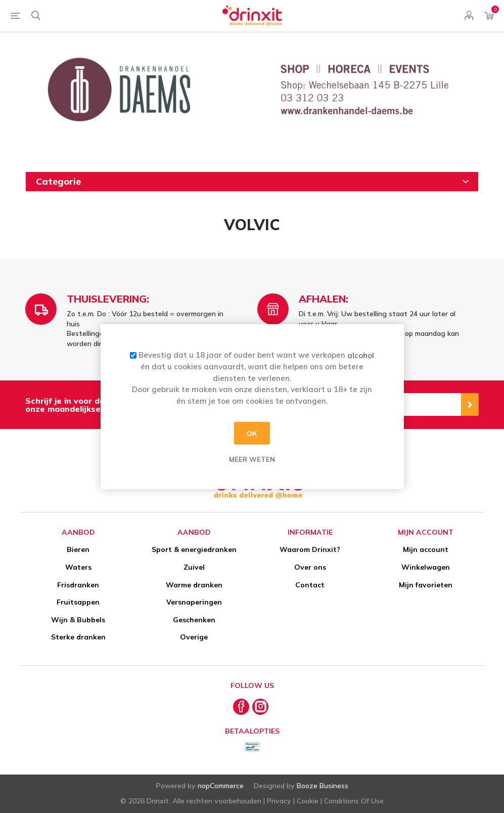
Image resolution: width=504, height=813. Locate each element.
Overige (194, 637)
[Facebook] (241, 707)
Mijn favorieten (426, 585)
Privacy (279, 801)
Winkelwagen (426, 567)
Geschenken (194, 620)
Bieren (78, 549)
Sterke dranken (78, 637)
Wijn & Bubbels (78, 620)
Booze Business (323, 786)
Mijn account (426, 549)
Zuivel (194, 567)
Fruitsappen (78, 602)
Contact (310, 585)
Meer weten (252, 459)
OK (252, 433)
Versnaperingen (194, 602)
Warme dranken (194, 585)
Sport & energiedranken (194, 549)
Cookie (308, 801)
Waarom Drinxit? (310, 549)
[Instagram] (260, 707)
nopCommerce (221, 786)
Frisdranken (78, 585)
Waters (78, 567)
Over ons (310, 567)
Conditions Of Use (354, 801)
